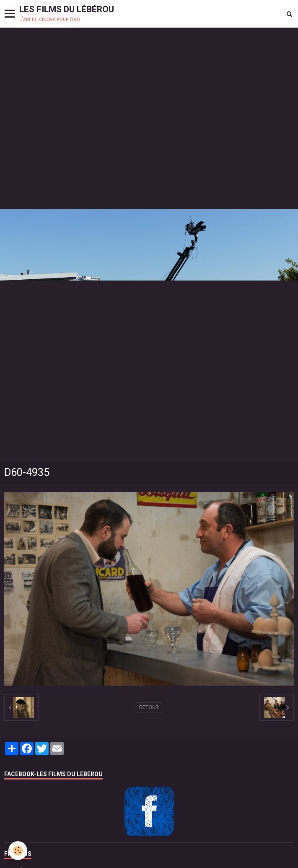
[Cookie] (18, 851)
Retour (149, 707)
